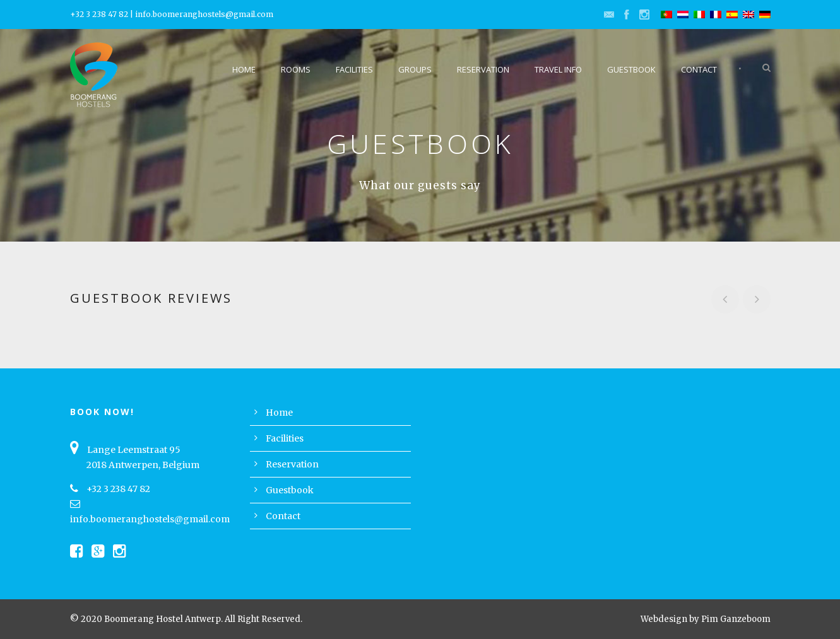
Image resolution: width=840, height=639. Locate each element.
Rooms (296, 69)
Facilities (354, 69)
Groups (415, 69)
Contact (699, 69)
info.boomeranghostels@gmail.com (204, 14)
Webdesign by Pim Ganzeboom (706, 619)
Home (244, 69)
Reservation (483, 69)
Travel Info (558, 69)
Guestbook (631, 69)
